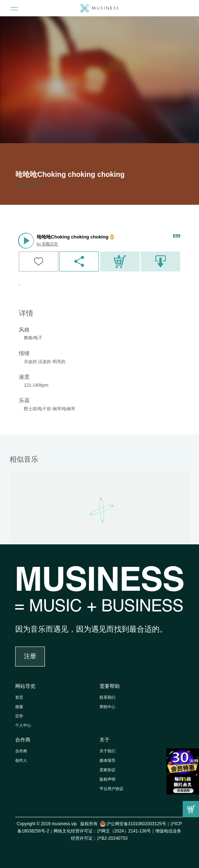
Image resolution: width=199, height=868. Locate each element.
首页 (19, 697)
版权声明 (107, 779)
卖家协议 (107, 770)
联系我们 (107, 697)
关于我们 (107, 751)
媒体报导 (107, 760)
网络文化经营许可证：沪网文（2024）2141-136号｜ (104, 831)
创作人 (21, 760)
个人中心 (23, 725)
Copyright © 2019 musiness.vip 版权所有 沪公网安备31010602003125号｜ (94, 824)
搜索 (19, 707)
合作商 (23, 740)
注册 (30, 656)
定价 (19, 716)
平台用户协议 (111, 789)
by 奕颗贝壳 (30, 184)
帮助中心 (107, 707)
